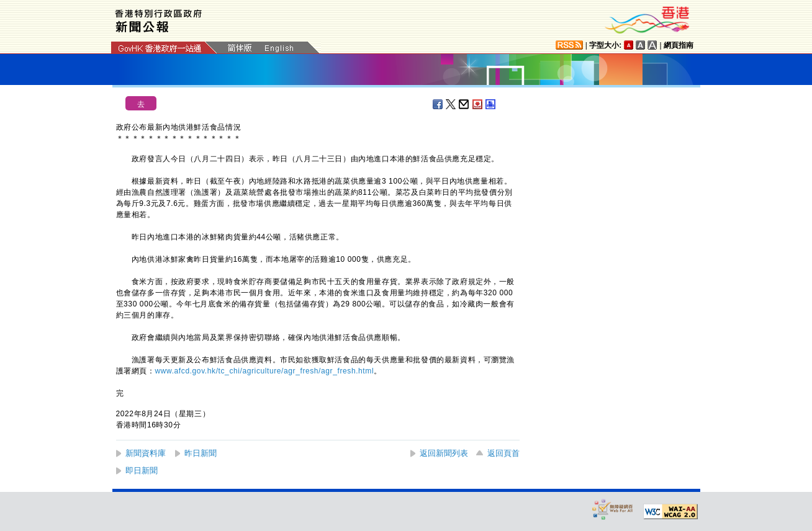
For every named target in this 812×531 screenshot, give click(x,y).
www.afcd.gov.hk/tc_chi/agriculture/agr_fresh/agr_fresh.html (265, 371)
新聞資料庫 (146, 453)
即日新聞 (142, 471)
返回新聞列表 (444, 453)
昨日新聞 (201, 453)
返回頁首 (503, 453)
